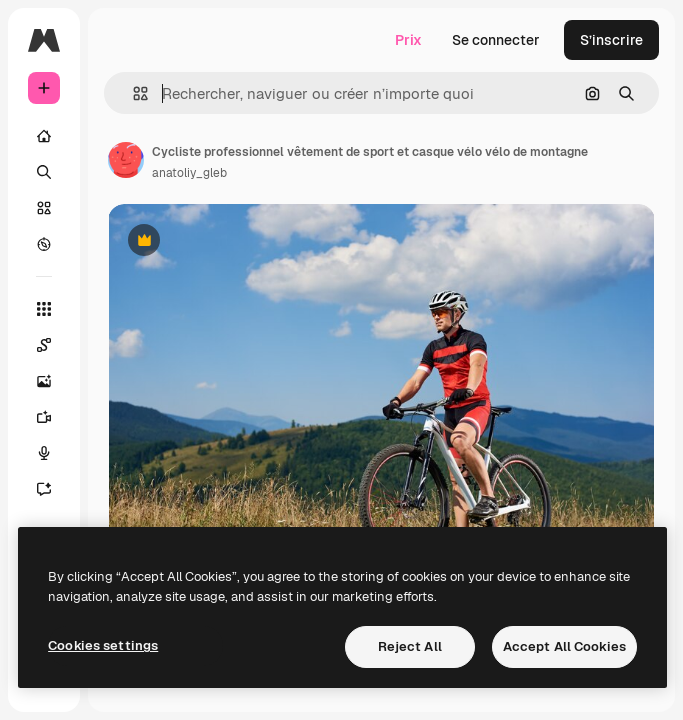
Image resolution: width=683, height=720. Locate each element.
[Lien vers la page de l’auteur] (126, 160)
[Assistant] (54, 489)
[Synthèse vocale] (54, 453)
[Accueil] (44, 136)
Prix (408, 40)
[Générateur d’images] (54, 381)
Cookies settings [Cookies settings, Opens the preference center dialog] (103, 645)
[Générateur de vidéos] (54, 417)
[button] (132, 93)
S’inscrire (611, 40)
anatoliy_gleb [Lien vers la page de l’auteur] (189, 173)
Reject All (410, 646)
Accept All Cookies (564, 646)
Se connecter (496, 40)
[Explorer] (44, 244)
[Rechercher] (44, 172)
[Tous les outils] (44, 309)
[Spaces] (54, 345)
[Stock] (44, 208)
